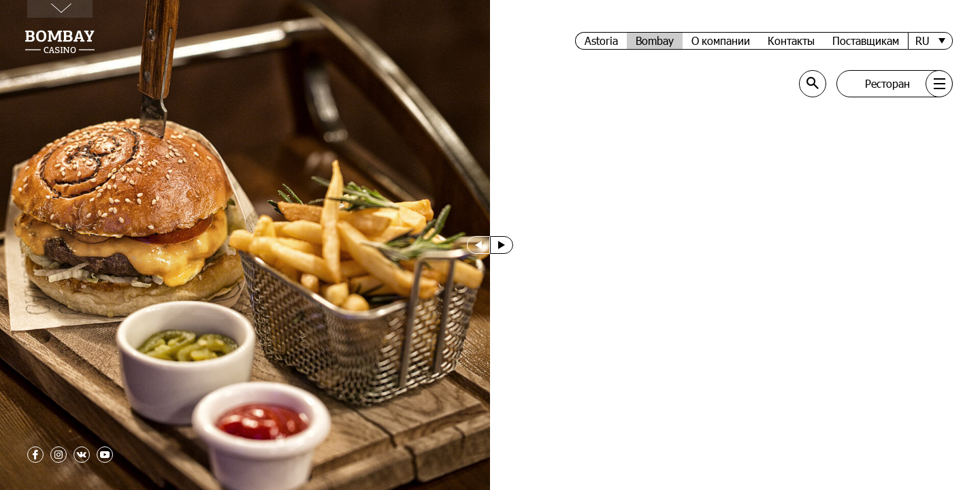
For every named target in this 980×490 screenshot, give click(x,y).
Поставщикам (866, 40)
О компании (721, 40)
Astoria (601, 40)
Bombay (655, 40)
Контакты (791, 40)
